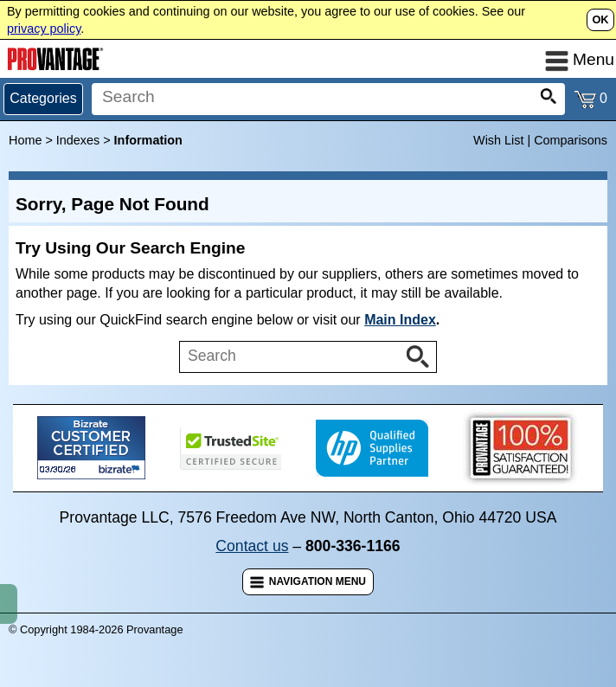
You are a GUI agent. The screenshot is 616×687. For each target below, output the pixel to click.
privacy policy (44, 29)
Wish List (498, 140)
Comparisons (571, 140)
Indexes (78, 140)
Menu (580, 59)
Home (25, 140)
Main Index (400, 320)
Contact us (252, 546)
